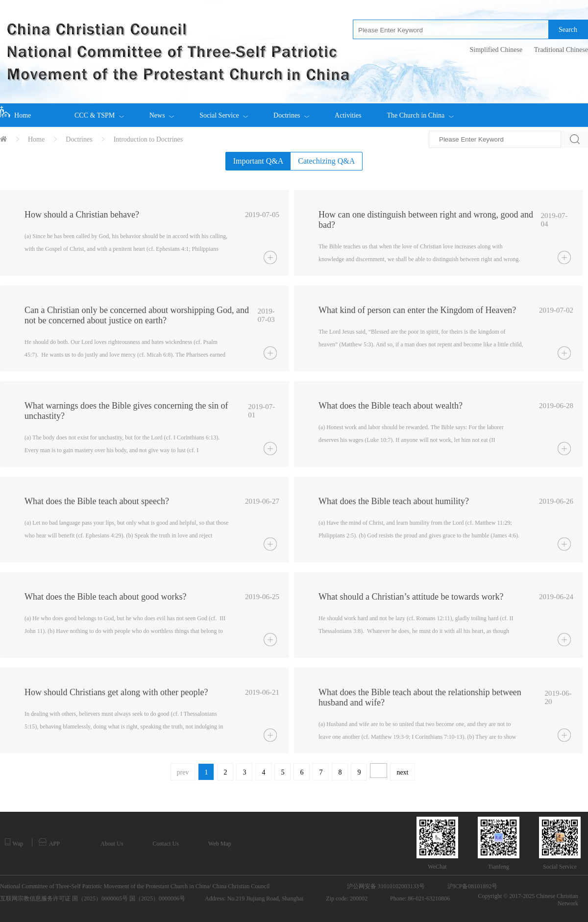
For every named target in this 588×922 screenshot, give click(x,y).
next (402, 772)
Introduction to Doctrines (148, 139)
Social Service (224, 111)
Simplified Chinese (496, 50)
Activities (348, 115)
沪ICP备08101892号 (473, 886)
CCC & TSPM (99, 111)
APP (49, 843)
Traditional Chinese (561, 50)
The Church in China (420, 111)
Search (568, 30)
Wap (14, 843)
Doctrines (291, 111)
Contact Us (166, 844)
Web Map (220, 844)
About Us (112, 844)
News (162, 111)
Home (15, 112)
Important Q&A (258, 161)
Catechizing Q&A (326, 161)
